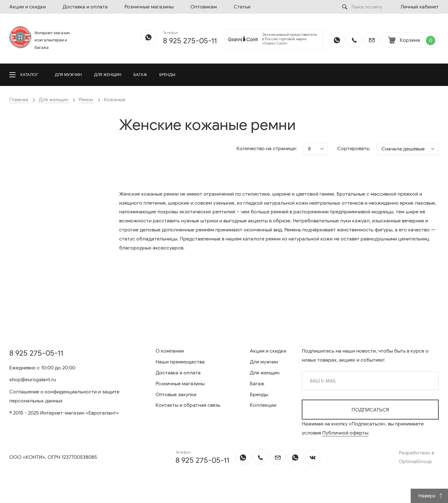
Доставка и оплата (85, 7)
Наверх (431, 496)
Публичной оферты (345, 433)
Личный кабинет (420, 7)
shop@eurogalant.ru (33, 380)
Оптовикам (204, 7)
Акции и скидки (28, 7)
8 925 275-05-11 (190, 41)
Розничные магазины (149, 7)
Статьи (242, 7)
